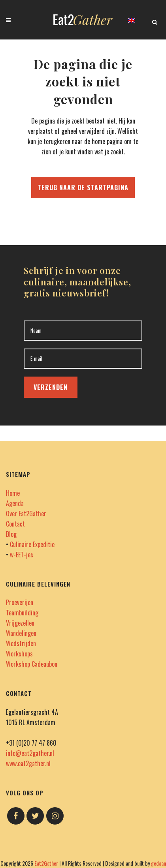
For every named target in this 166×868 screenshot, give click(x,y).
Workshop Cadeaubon (32, 664)
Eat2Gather (46, 863)
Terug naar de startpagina (83, 187)
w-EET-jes (22, 555)
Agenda (15, 503)
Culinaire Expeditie (32, 544)
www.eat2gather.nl (28, 763)
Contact (15, 524)
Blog (11, 534)
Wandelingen (21, 633)
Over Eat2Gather (26, 514)
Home (13, 493)
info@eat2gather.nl (30, 753)
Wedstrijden (21, 643)
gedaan (158, 863)
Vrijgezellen (20, 623)
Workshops (19, 654)
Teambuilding (22, 613)
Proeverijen (20, 602)
